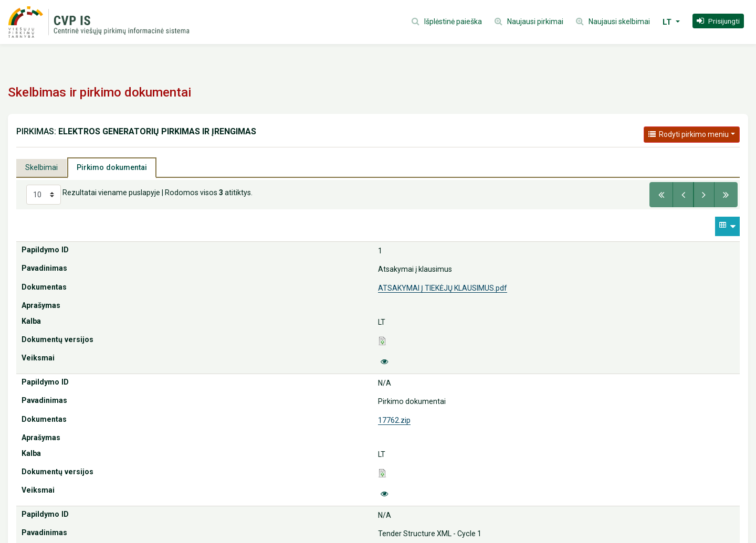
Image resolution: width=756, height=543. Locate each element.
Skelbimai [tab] (41, 167)
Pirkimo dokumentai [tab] (112, 167)
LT (668, 22)
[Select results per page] (44, 195)
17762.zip (394, 420)
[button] (718, 21)
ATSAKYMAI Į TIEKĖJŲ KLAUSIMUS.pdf (443, 288)
